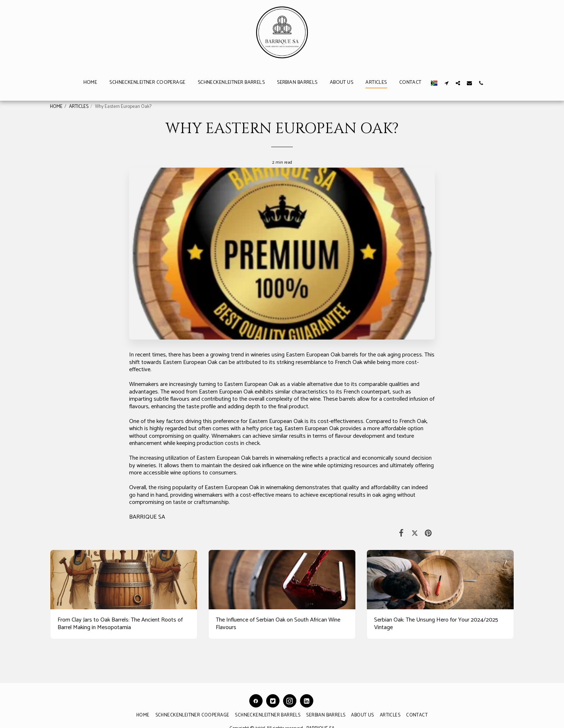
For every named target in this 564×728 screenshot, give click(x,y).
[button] (446, 83)
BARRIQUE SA (147, 517)
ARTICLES (79, 106)
